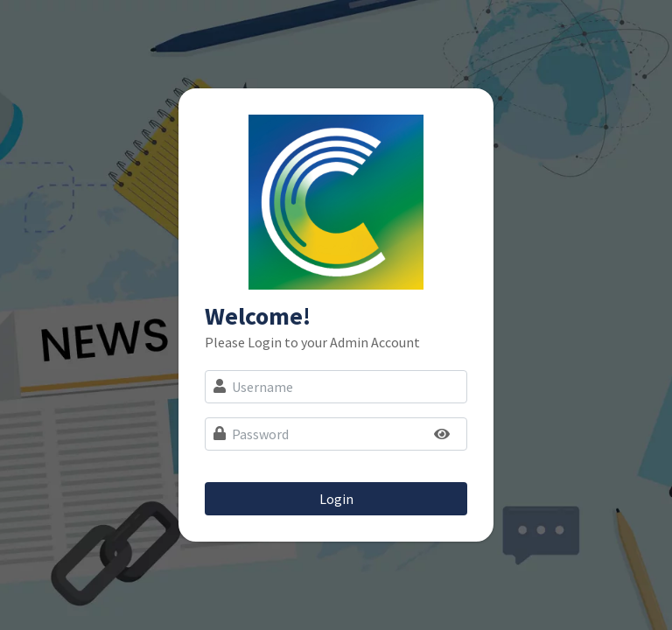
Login (336, 499)
